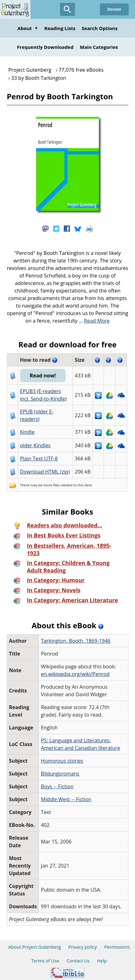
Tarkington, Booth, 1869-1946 (76, 641)
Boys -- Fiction (57, 786)
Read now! (43, 376)
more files (51, 485)
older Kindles (35, 445)
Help (102, 961)
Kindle (27, 432)
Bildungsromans (60, 774)
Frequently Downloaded (45, 47)
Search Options (100, 28)
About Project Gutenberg (35, 947)
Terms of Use (45, 961)
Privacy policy (83, 947)
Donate (114, 9)
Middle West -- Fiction (66, 799)
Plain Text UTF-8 (39, 459)
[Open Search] (67, 9)
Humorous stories (62, 761)
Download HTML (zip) (45, 472)
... (94, 321)
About (28, 28)
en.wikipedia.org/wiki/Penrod (75, 674)
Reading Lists (60, 28)
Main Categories (99, 47)
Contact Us (78, 961)
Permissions (117, 947)
